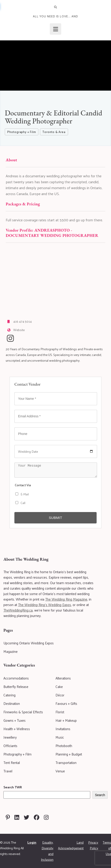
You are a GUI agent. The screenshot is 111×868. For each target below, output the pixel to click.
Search (100, 795)
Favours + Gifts (66, 703)
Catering (9, 695)
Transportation (66, 762)
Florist (60, 712)
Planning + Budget (69, 754)
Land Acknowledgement (71, 845)
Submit (55, 518)
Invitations (63, 729)
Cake (59, 686)
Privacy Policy (93, 845)
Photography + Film (22, 132)
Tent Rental (12, 762)
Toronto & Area (54, 132)
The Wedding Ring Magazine (66, 599)
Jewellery (10, 737)
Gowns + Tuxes (15, 720)
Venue (60, 771)
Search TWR (13, 787)
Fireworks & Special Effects (23, 712)
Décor (60, 695)
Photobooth (64, 746)
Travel (8, 771)
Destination (12, 703)
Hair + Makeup (66, 720)
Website (19, 330)
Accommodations (16, 678)
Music (60, 737)
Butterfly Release (16, 686)
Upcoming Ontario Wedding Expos (29, 643)
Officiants (10, 746)
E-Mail (22, 494)
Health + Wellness (17, 729)
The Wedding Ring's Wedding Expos (45, 605)
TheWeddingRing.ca (18, 610)
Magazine (11, 651)
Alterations (63, 678)
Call (20, 503)
